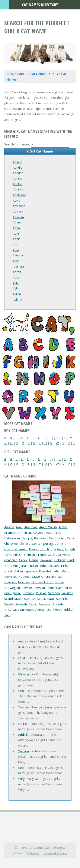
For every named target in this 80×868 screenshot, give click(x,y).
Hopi (8, 566)
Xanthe (18, 184)
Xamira (18, 162)
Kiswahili (45, 571)
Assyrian (39, 533)
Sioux (41, 599)
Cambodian (57, 538)
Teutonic (44, 604)
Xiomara (18, 266)
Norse (60, 582)
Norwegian (12, 588)
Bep (21, 691)
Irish (64, 566)
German (63, 555)
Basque (27, 538)
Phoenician (54, 588)
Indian (33, 566)
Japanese (31, 571)
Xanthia (18, 189)
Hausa (33, 560)
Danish (34, 549)
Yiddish (68, 609)
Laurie (23, 724)
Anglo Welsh (48, 527)
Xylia (16, 288)
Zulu (7, 615)
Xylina (17, 294)
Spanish (62, 599)
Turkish (58, 604)
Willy (21, 778)
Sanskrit (67, 593)
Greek (23, 560)
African (9, 527)
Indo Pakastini (49, 566)
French (41, 555)
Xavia (17, 201)
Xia (15, 244)
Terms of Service (55, 853)
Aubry (22, 641)
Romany (28, 593)
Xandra (18, 168)
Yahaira (23, 751)
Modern (23, 576)
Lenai (22, 658)
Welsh (57, 609)
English (70, 549)
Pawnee (27, 588)
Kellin (22, 768)
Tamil (33, 604)
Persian (40, 588)
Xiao (16, 250)
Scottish (30, 599)
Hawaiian (46, 560)
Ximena (18, 255)
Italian (19, 571)
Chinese (25, 543)
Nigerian (10, 582)
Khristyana (26, 674)
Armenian (24, 533)
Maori (65, 571)
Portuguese (13, 593)
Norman (24, 582)
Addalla (23, 735)
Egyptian (57, 549)
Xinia (16, 261)
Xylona (17, 299)
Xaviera (18, 211)
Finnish (18, 555)
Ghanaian (11, 560)
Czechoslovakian (16, 549)
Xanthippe (20, 195)
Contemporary (42, 543)
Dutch (45, 549)
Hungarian (20, 566)
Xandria (18, 173)
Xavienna (19, 206)
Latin (56, 571)
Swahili (9, 604)
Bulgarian (41, 538)
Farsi (8, 555)
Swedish (21, 604)
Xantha (18, 178)
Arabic (63, 527)
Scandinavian (13, 599)
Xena (16, 228)
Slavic (51, 599)
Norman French (42, 582)
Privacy (34, 853)
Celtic (71, 538)
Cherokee (11, 543)
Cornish (60, 543)
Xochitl (17, 272)
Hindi (71, 560)
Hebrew (60, 560)
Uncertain (11, 609)
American (31, 527)
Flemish (29, 555)
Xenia (17, 239)
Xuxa (16, 277)
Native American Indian (47, 576)
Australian (53, 533)
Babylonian (12, 538)
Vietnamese (43, 609)
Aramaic (10, 533)
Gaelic (52, 555)
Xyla (16, 283)
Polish (68, 588)
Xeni (16, 233)
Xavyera (18, 217)
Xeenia (18, 222)
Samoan (54, 593)
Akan (19, 527)
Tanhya (23, 707)
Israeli (8, 571)
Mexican (10, 576)
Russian (41, 593)
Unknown (26, 609)
